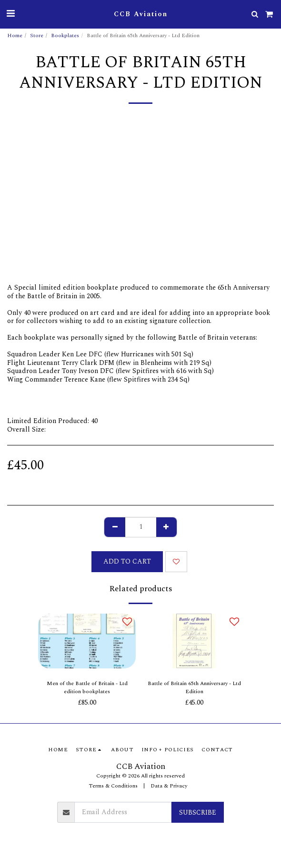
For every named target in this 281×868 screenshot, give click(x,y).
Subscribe (198, 812)
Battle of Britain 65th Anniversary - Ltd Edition (194, 688)
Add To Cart (127, 561)
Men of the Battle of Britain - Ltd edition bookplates (87, 688)
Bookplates (65, 35)
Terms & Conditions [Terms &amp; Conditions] (113, 786)
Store (37, 35)
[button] (10, 14)
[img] (87, 641)
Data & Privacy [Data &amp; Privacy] (169, 786)
